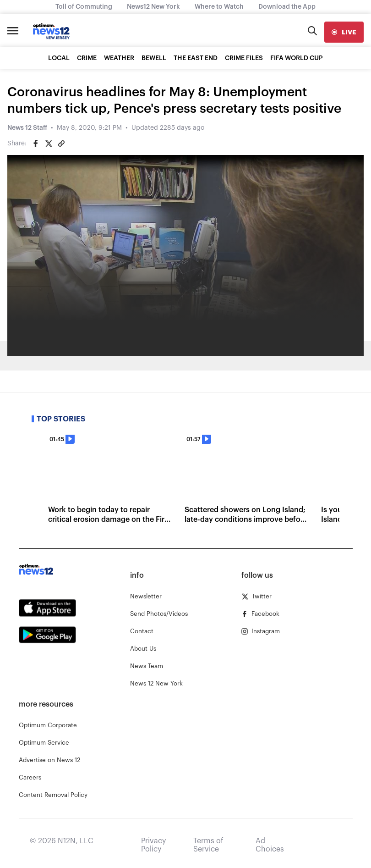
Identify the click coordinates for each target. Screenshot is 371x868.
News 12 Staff (27, 128)
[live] (344, 32)
